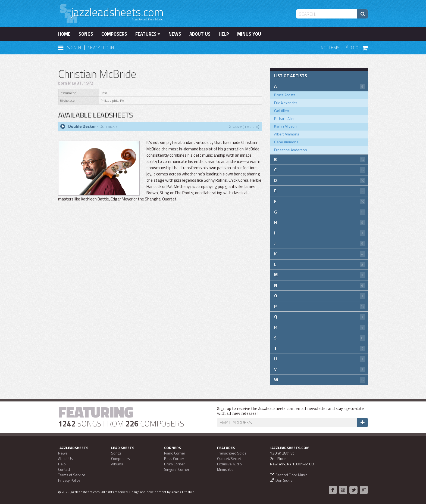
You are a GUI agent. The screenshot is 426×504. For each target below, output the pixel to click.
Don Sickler (285, 480)
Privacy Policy (69, 480)
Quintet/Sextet (229, 458)
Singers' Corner (177, 469)
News (175, 34)
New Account (102, 48)
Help (224, 34)
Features (148, 34)
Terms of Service (72, 475)
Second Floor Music (291, 475)
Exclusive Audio (229, 464)
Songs (86, 34)
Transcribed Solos (232, 453)
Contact (64, 469)
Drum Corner (174, 464)
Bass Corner (174, 458)
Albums (117, 464)
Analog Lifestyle (183, 492)
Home (64, 34)
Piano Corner (175, 453)
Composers (114, 34)
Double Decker (82, 126)
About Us (200, 34)
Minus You (249, 34)
